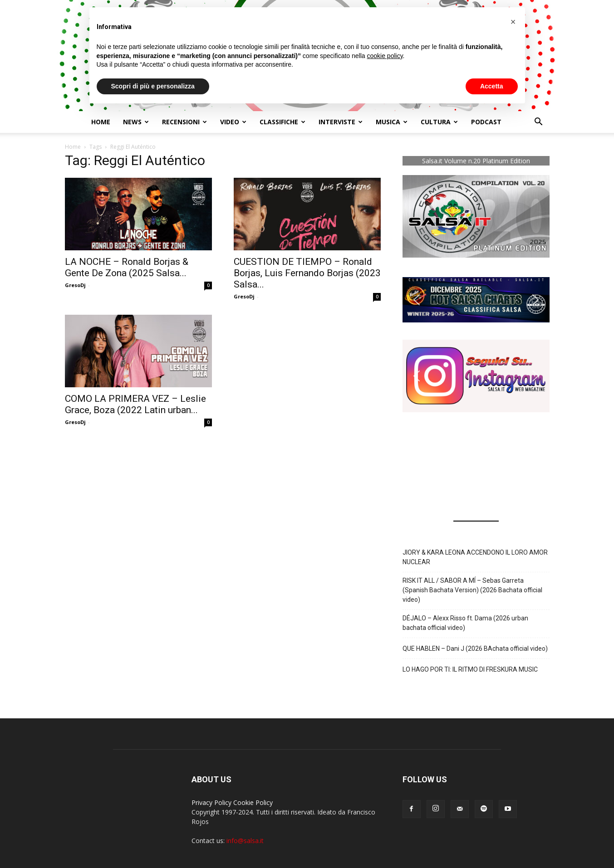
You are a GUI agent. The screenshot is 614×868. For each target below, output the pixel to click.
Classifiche (282, 122)
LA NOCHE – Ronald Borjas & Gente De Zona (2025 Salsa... (127, 267)
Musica (392, 122)
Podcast (486, 122)
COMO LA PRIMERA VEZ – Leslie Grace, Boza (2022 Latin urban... (135, 404)
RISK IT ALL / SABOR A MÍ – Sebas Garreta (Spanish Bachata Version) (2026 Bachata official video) (472, 590)
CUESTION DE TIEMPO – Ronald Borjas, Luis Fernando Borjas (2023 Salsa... (307, 273)
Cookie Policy (253, 802)
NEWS (136, 122)
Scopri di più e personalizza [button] (153, 86)
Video (233, 122)
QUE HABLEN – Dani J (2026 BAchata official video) (475, 649)
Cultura (439, 122)
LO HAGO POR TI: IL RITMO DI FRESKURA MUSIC (470, 669)
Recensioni (184, 122)
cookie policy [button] (385, 56)
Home (101, 122)
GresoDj (75, 285)
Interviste (341, 122)
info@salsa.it (245, 841)
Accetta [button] (492, 86)
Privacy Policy (211, 802)
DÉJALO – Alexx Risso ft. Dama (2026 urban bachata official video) (465, 623)
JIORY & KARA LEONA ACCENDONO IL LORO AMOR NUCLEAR (475, 557)
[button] (539, 123)
